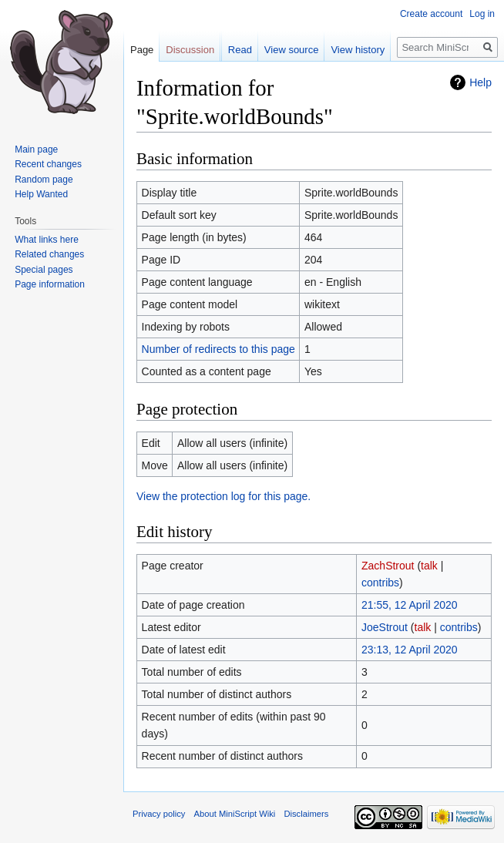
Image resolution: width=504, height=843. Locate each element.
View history (358, 50)
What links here (47, 240)
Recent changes (48, 164)
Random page (44, 180)
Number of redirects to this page (218, 349)
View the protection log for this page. (223, 496)
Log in (482, 14)
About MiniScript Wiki (235, 814)
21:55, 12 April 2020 (410, 605)
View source (292, 50)
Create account (431, 14)
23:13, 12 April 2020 (410, 650)
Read (240, 50)
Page (142, 50)
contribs (380, 583)
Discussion (190, 50)
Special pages (44, 270)
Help (480, 82)
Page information (50, 284)
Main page (36, 149)
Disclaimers (306, 814)
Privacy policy (159, 814)
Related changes (49, 254)
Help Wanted (41, 194)
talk (429, 566)
